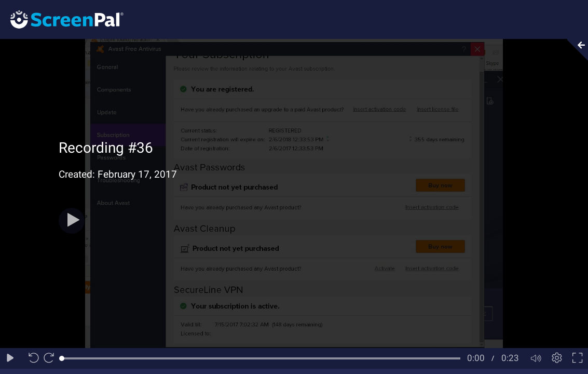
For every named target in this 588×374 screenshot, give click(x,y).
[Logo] (62, 19)
